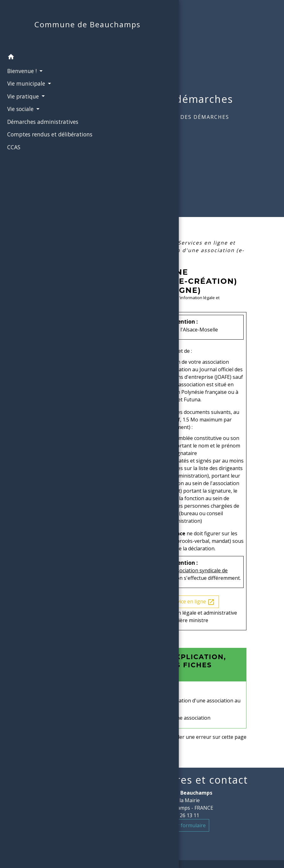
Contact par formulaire (179, 825)
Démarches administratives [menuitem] (25, 134)
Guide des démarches (195, 117)
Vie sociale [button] (19, 117)
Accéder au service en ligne (179, 602)
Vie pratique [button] (21, 104)
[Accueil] (37, 29)
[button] (37, 65)
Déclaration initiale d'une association (168, 718)
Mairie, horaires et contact (179, 780)
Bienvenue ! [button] (20, 79)
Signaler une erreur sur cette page (206, 737)
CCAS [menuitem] (11, 171)
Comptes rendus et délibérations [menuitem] (29, 154)
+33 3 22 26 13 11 (179, 815)
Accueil (141, 117)
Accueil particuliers (141, 243)
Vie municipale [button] (24, 91)
